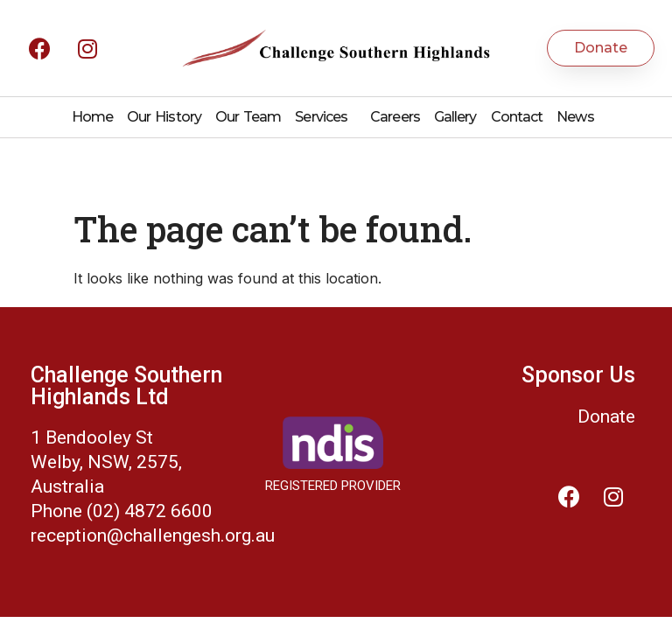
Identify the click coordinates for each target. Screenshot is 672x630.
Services (325, 117)
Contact (517, 117)
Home (92, 117)
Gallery (455, 117)
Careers (395, 117)
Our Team (248, 117)
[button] (601, 48)
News (575, 117)
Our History (164, 117)
